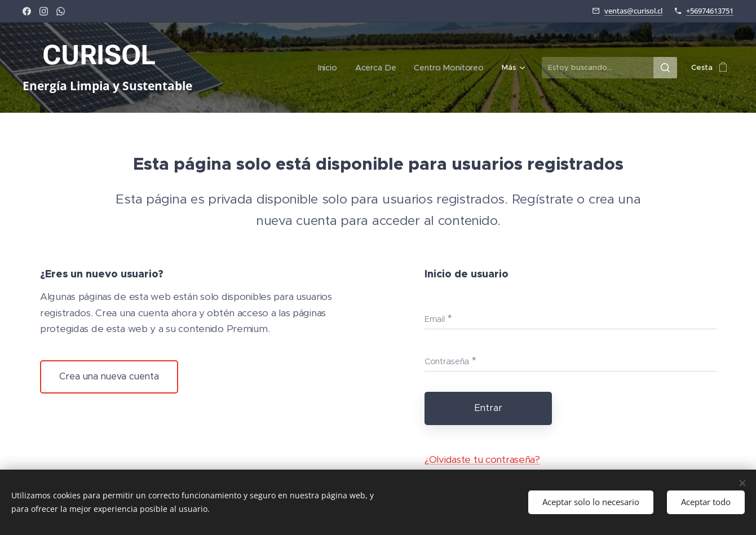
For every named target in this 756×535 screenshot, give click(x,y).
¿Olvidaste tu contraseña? (482, 459)
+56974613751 (710, 11)
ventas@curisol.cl (633, 11)
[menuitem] (236, 68)
